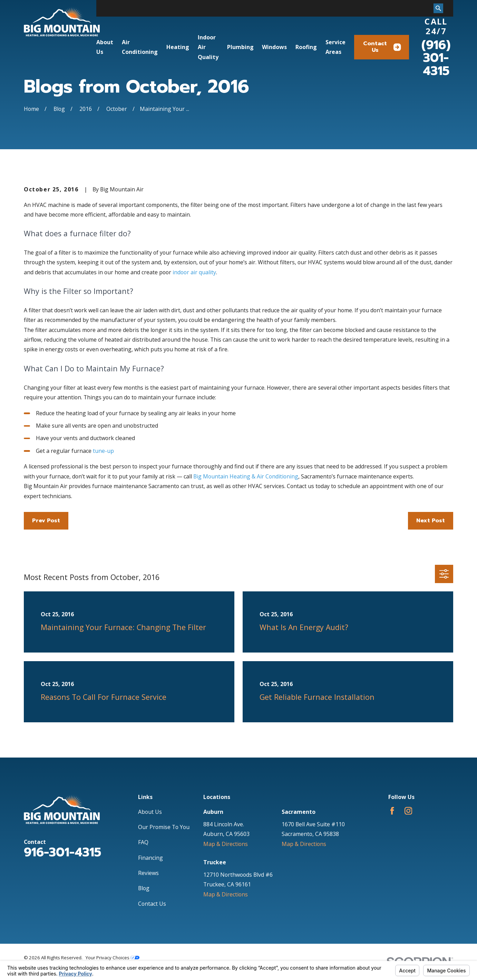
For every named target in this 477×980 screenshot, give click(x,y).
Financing (150, 858)
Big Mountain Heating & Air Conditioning (246, 476)
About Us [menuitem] (105, 47)
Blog (144, 888)
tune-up (103, 451)
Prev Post (46, 521)
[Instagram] (408, 811)
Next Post (431, 521)
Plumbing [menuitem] (240, 47)
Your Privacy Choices (113, 958)
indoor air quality (194, 272)
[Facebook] (392, 811)
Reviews (148, 873)
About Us (150, 812)
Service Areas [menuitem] (335, 47)
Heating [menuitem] (178, 47)
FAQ (143, 842)
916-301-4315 (62, 852)
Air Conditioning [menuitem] (140, 47)
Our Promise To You (164, 827)
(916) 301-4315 (436, 58)
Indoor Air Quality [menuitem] (208, 47)
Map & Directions (226, 844)
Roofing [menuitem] (306, 47)
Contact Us (382, 47)
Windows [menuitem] (274, 47)
